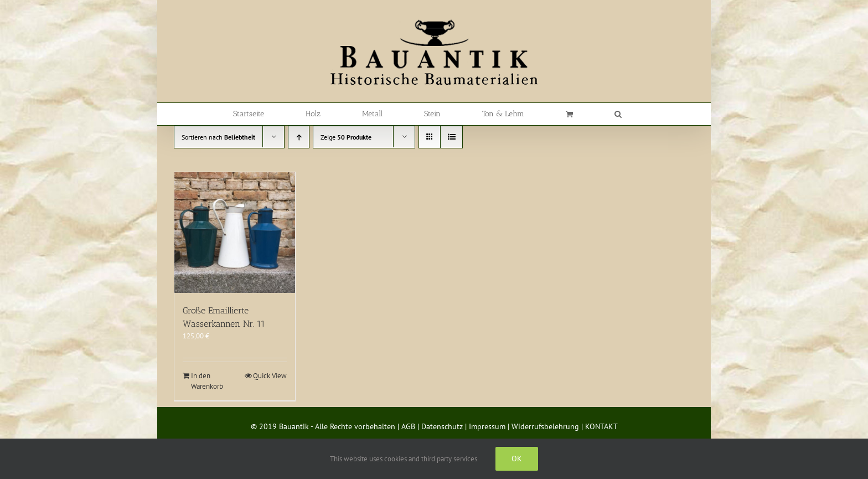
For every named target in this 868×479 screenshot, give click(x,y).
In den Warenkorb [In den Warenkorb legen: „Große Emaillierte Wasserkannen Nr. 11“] (207, 381)
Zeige (346, 137)
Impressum (487, 426)
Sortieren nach (218, 137)
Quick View (270, 376)
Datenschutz (442, 426)
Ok (517, 459)
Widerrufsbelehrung (545, 426)
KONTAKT (601, 426)
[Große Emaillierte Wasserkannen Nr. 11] (235, 233)
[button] (618, 114)
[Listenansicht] (451, 137)
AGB (408, 426)
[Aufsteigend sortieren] (299, 137)
